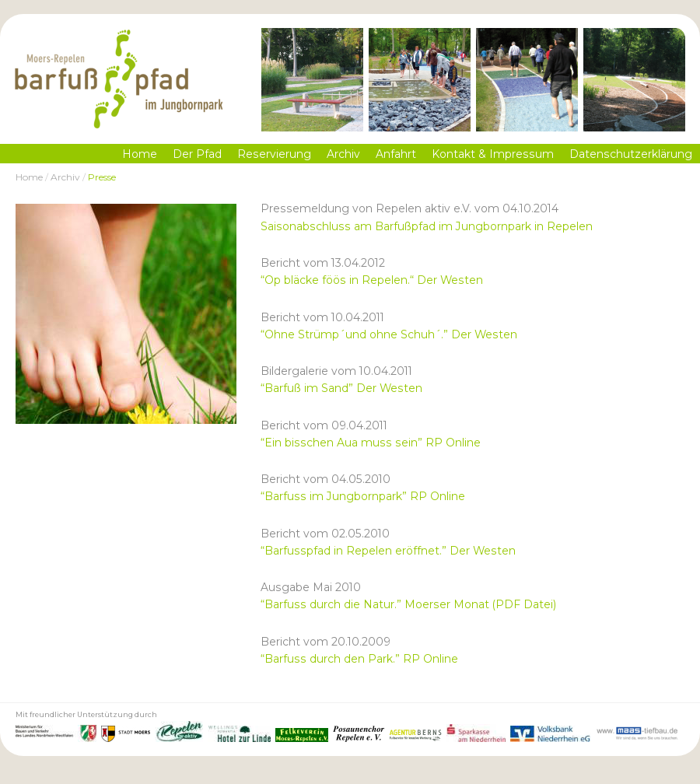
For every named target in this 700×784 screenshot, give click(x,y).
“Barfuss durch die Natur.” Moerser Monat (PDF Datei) (408, 604)
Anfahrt (396, 154)
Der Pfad (197, 154)
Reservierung (274, 154)
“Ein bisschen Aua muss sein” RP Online (371, 443)
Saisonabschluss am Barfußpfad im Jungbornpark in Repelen (427, 226)
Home (140, 154)
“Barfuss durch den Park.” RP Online (359, 659)
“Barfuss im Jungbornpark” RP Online (363, 496)
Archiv (343, 154)
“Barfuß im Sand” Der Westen (341, 388)
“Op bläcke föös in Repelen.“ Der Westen (372, 280)
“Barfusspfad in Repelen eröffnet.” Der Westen (388, 551)
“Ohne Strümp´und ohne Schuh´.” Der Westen (389, 334)
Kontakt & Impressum (493, 154)
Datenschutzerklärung (631, 154)
